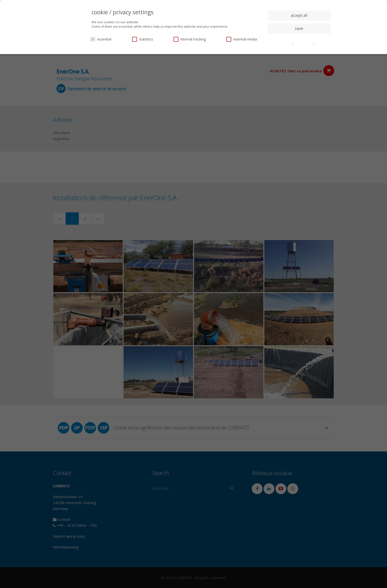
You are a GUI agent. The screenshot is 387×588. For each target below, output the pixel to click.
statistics (143, 39)
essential (101, 39)
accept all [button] (299, 15)
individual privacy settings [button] (299, 38)
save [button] (299, 28)
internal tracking (190, 39)
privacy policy (304, 44)
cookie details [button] (282, 44)
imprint (320, 44)
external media (242, 39)
